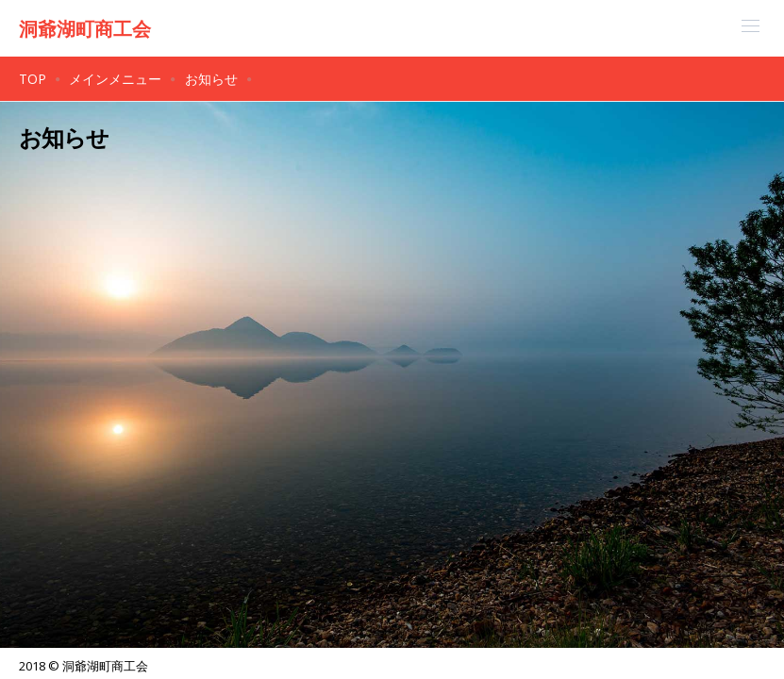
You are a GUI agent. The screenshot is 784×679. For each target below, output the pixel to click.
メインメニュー (115, 79)
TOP (33, 79)
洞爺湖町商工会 (85, 29)
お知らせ (211, 79)
